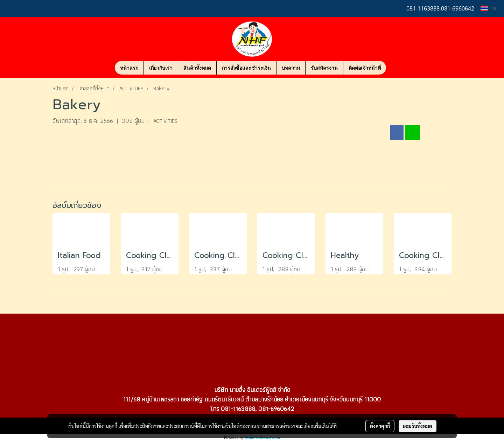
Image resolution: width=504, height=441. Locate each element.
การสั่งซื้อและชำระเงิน (246, 68)
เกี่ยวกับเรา (161, 68)
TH (488, 8)
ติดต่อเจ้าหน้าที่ (365, 68)
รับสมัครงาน (324, 68)
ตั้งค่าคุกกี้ (380, 426)
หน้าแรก (129, 68)
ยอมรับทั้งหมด (418, 426)
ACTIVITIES (165, 121)
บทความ (291, 68)
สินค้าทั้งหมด (197, 68)
